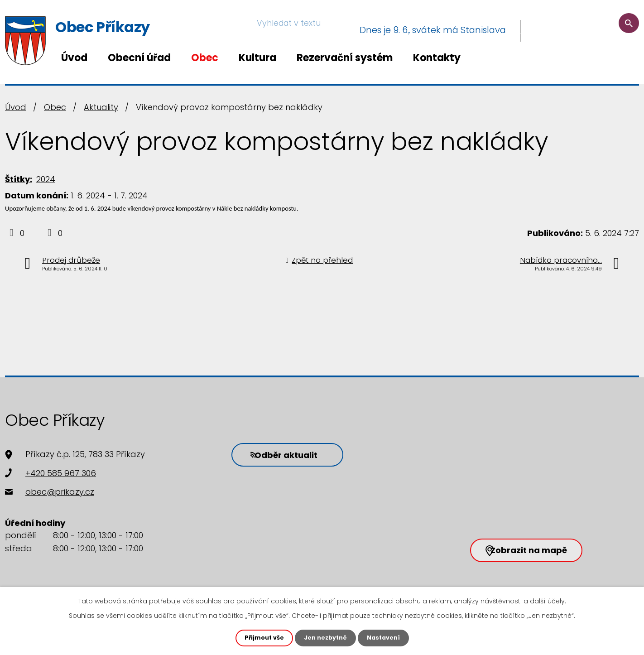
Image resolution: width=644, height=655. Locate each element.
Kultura (257, 58)
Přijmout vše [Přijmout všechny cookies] (260, 637)
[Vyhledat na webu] (584, 30)
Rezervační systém (345, 58)
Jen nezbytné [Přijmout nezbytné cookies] (325, 637)
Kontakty (437, 58)
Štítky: (19, 179)
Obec (205, 58)
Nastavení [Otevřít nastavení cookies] (387, 637)
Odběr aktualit (274, 454)
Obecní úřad (139, 58)
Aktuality (101, 107)
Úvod (74, 58)
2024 (46, 179)
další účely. (548, 600)
